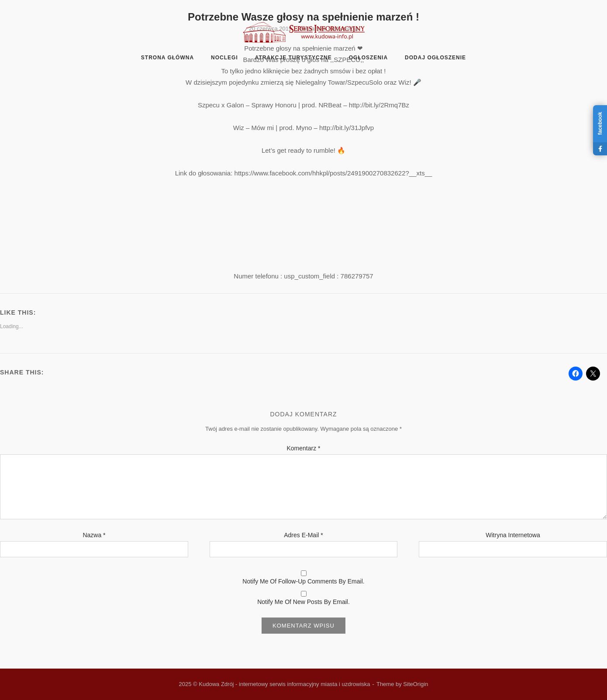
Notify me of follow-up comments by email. (303, 581)
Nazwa (94, 535)
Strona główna (167, 58)
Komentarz (303, 448)
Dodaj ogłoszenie (435, 58)
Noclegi (224, 58)
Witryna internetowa (513, 535)
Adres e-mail (303, 535)
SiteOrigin (416, 684)
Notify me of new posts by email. (303, 602)
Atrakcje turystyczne (293, 58)
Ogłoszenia (368, 58)
